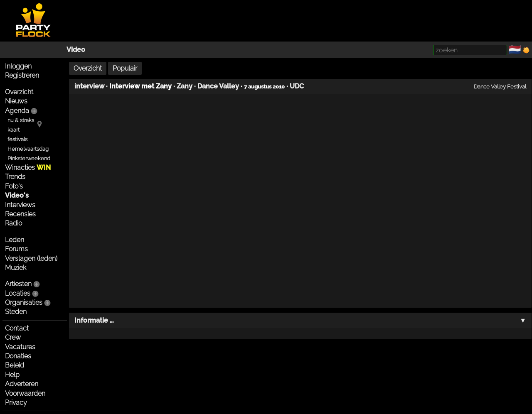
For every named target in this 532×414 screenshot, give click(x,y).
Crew (13, 337)
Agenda (17, 111)
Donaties (18, 356)
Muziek (16, 268)
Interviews (20, 205)
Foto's (14, 186)
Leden (15, 240)
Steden (16, 312)
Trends (15, 177)
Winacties (28, 168)
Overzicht (19, 92)
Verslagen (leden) (31, 258)
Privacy (16, 403)
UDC (297, 86)
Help (12, 375)
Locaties (18, 293)
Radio (14, 223)
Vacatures (20, 347)
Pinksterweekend (29, 158)
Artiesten (18, 284)
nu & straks (21, 120)
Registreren (22, 75)
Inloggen (18, 66)
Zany (185, 86)
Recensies (20, 214)
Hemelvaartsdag (28, 149)
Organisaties (24, 303)
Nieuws (16, 101)
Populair (125, 68)
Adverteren (22, 384)
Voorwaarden (25, 393)
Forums (16, 249)
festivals (17, 139)
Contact (17, 328)
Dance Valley (218, 86)
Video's (17, 195)
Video (76, 50)
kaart (14, 130)
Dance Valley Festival (500, 86)
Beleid (15, 365)
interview (89, 86)
